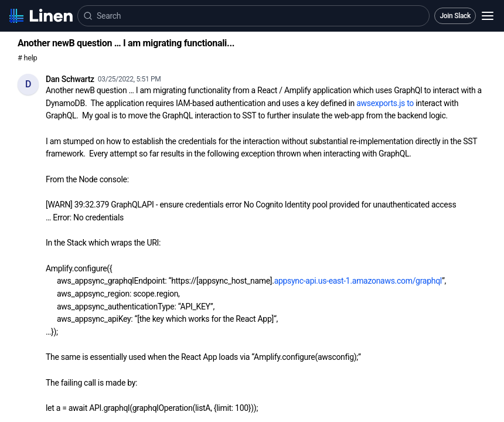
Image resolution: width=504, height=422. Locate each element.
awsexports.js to (385, 103)
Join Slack (455, 16)
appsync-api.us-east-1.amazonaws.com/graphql (358, 281)
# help (27, 58)
